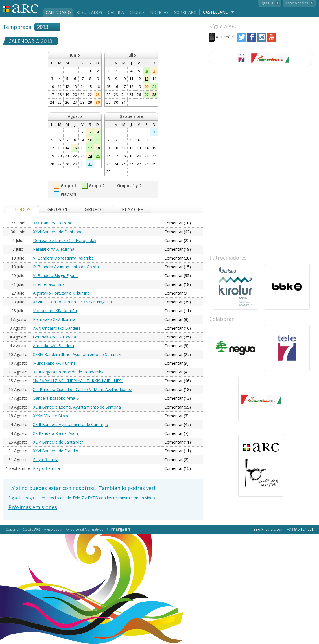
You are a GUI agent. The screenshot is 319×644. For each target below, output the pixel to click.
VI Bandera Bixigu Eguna (55, 275)
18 (98, 148)
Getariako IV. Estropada (54, 337)
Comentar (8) (176, 319)
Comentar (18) (178, 284)
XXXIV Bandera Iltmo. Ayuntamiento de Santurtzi (77, 354)
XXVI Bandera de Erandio (56, 451)
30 (98, 102)
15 (75, 148)
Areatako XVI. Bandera (53, 346)
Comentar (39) (178, 302)
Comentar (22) (178, 240)
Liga (21, 9)
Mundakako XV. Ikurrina (54, 363)
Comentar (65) (178, 407)
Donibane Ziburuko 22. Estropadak (65, 240)
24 (90, 156)
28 (154, 94)
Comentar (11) (178, 311)
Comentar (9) (176, 293)
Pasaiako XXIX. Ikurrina (54, 249)
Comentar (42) (178, 232)
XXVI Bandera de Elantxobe (58, 232)
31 (90, 164)
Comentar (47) (178, 424)
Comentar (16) (178, 328)
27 (147, 94)
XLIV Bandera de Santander (58, 442)
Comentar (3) (176, 416)
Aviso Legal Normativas (85, 529)
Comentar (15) (178, 267)
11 (98, 140)
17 (90, 148)
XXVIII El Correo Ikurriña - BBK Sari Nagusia (72, 302)
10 (90, 140)
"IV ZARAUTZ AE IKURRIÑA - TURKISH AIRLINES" (78, 381)
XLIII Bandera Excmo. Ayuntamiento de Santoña (77, 407)
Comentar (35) (178, 275)
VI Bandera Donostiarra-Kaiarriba (63, 258)
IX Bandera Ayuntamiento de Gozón (66, 267)
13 (147, 79)
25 (98, 156)
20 (147, 87)
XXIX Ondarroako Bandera (57, 328)
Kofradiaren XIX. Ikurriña (55, 311)
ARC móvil (225, 37)
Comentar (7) (176, 433)
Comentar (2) (176, 460)
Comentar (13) (178, 398)
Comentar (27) (178, 354)
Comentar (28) (178, 258)
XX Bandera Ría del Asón (55, 433)
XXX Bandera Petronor (53, 223)
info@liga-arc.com (269, 529)
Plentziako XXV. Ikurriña (54, 319)
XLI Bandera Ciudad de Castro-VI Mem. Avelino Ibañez (82, 389)
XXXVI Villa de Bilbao (51, 416)
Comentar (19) (178, 249)
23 (98, 94)
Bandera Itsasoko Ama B (56, 398)
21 (154, 87)
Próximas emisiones (33, 507)
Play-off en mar (47, 468)
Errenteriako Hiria (49, 284)
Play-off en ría (46, 460)
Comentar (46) (178, 381)
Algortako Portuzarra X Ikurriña (61, 293)
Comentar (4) (176, 372)
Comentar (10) (178, 223)
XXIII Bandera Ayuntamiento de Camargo (71, 424)
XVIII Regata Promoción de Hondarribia (69, 372)
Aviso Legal (53, 529)
